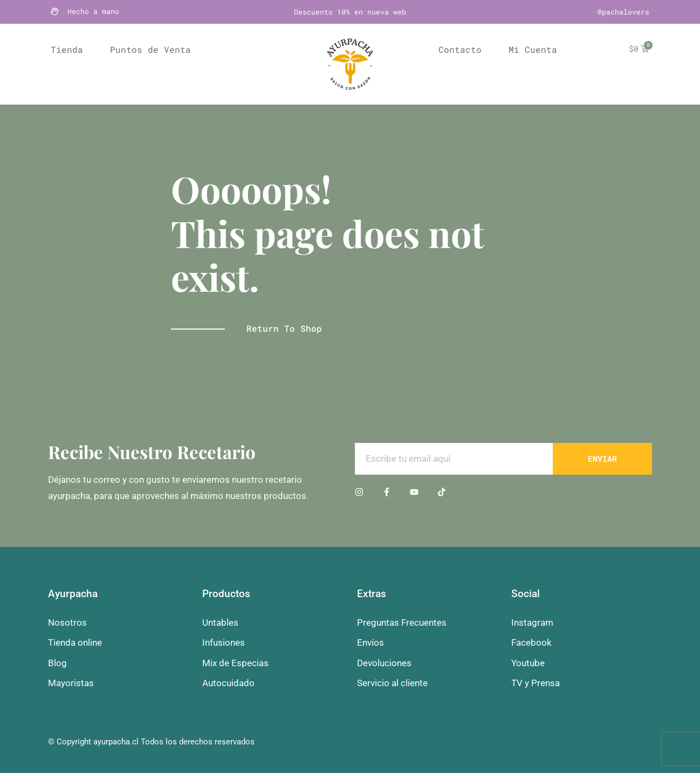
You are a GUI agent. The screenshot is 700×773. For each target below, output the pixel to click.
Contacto (460, 49)
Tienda (67, 49)
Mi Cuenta (533, 49)
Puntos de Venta (150, 49)
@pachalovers (623, 12)
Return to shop (284, 328)
